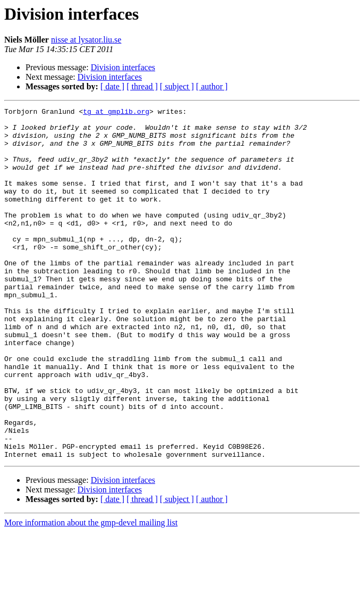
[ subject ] (177, 86)
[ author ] (212, 86)
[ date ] (112, 86)
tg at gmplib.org (116, 113)
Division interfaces (123, 67)
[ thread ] (142, 86)
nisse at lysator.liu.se (86, 40)
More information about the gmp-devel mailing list (91, 593)
